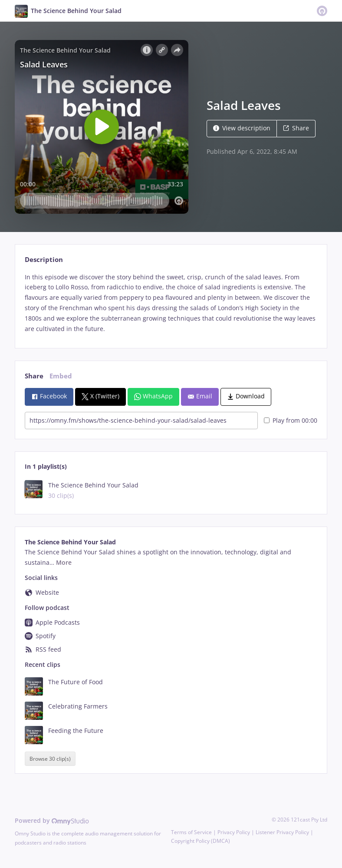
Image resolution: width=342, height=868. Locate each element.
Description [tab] (44, 260)
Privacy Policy (234, 832)
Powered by (52, 820)
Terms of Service (191, 832)
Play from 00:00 (291, 420)
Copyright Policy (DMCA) (201, 841)
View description (242, 128)
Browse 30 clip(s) (50, 759)
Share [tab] (34, 376)
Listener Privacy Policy (282, 832)
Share (296, 128)
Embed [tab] (61, 376)
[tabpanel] (171, 303)
